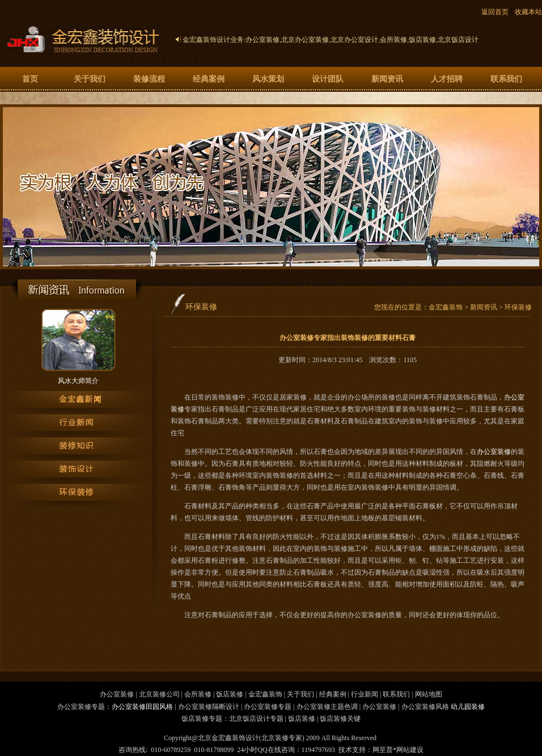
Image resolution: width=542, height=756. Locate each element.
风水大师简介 (78, 381)
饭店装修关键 (340, 719)
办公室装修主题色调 (327, 707)
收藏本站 (528, 12)
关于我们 (90, 79)
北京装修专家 (282, 738)
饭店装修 (422, 40)
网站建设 (410, 750)
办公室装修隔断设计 (209, 707)
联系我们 (506, 79)
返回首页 (495, 12)
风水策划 (268, 79)
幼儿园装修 (468, 707)
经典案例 (209, 79)
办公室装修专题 (268, 707)
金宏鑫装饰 (446, 307)
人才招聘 (447, 79)
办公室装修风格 (425, 707)
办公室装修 (262, 40)
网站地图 (429, 694)
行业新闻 (365, 694)
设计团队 (328, 79)
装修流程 (149, 79)
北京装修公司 (159, 694)
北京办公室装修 (305, 40)
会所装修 (393, 40)
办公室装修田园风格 (142, 707)
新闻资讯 (387, 79)
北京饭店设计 (458, 40)
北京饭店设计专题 (256, 719)
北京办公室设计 (354, 40)
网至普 (383, 750)
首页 (30, 79)
